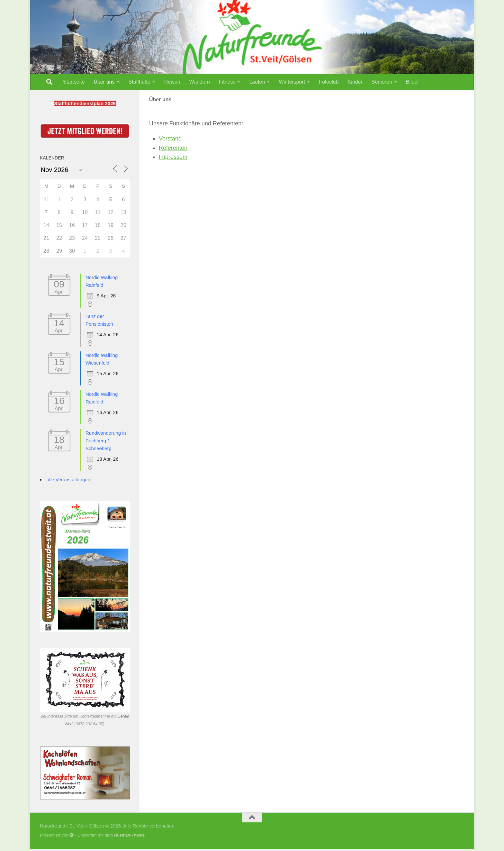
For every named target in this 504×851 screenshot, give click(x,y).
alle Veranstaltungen (68, 480)
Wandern (200, 82)
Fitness (227, 82)
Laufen (257, 82)
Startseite (74, 82)
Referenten (173, 148)
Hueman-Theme (129, 835)
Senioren (382, 82)
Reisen (172, 82)
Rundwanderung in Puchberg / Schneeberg (106, 441)
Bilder (413, 82)
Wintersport (292, 82)
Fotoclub (329, 82)
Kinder (355, 82)
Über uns (104, 82)
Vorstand (170, 139)
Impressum (173, 157)
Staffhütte (139, 82)
